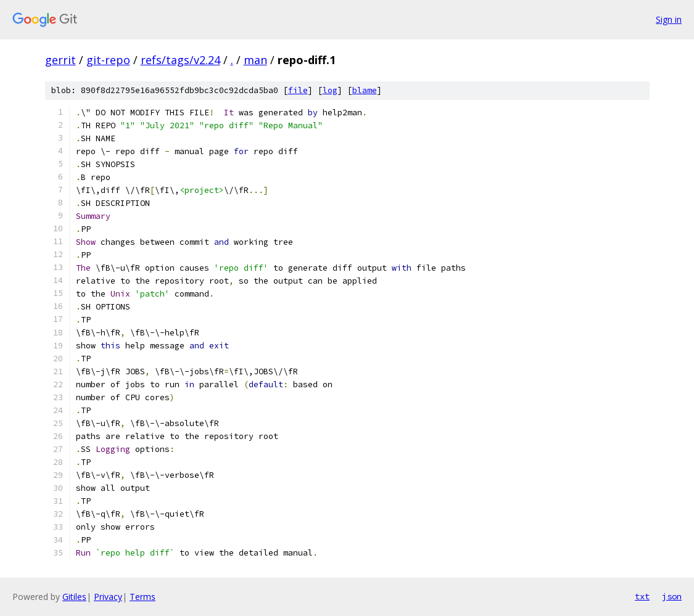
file (298, 90)
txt (642, 596)
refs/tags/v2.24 (180, 60)
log (330, 90)
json (672, 596)
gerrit (60, 60)
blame (365, 90)
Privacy (108, 597)
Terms (143, 597)
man (255, 60)
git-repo (108, 60)
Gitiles (74, 597)
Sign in (669, 19)
